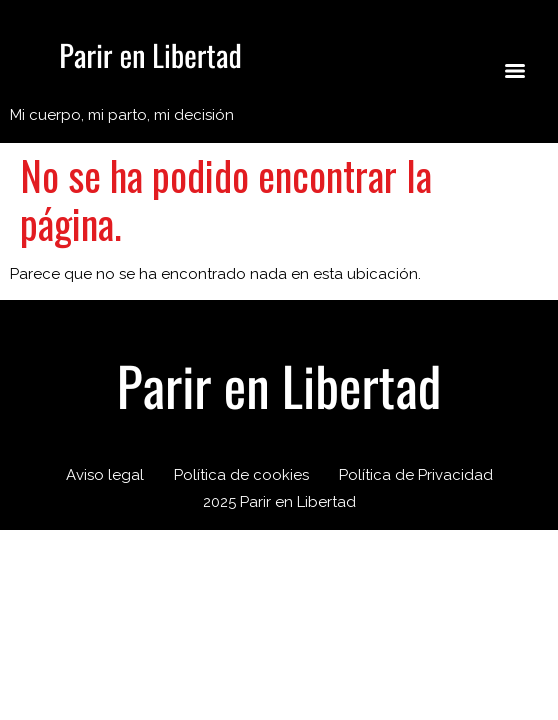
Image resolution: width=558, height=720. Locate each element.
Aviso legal (105, 475)
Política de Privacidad (416, 475)
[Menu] (515, 71)
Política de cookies (241, 475)
